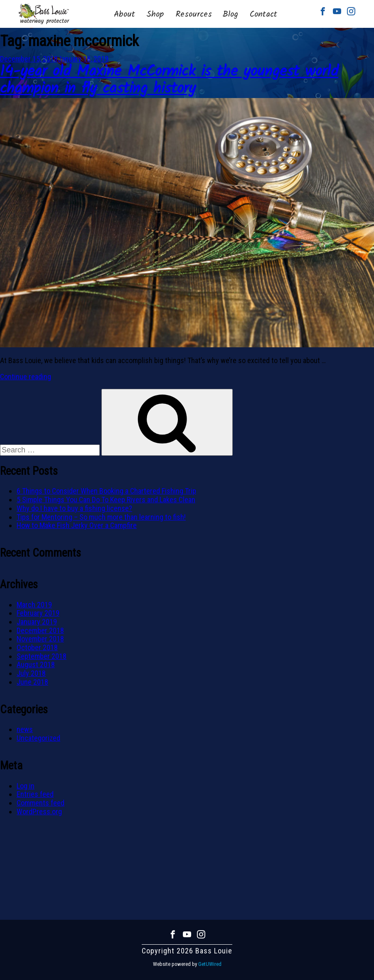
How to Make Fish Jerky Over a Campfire (77, 525)
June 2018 (32, 682)
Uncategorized (38, 738)
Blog (230, 15)
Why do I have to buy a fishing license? (74, 508)
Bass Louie (44, 14)
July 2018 (31, 673)
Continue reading (26, 377)
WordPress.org (39, 812)
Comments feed (41, 803)
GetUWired (210, 964)
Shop (155, 15)
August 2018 (36, 664)
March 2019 (34, 605)
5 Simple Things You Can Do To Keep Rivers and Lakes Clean (106, 500)
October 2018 (37, 647)
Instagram (351, 11)
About (124, 15)
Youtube (337, 11)
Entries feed (35, 794)
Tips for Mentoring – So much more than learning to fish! (101, 517)
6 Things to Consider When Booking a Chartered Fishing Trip (106, 491)
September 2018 (42, 656)
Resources (194, 15)
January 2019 (37, 622)
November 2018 (40, 639)
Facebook (323, 11)
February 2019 (38, 613)
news (25, 729)
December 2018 (40, 630)
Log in (26, 786)
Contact (263, 15)
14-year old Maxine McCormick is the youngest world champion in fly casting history (169, 81)
